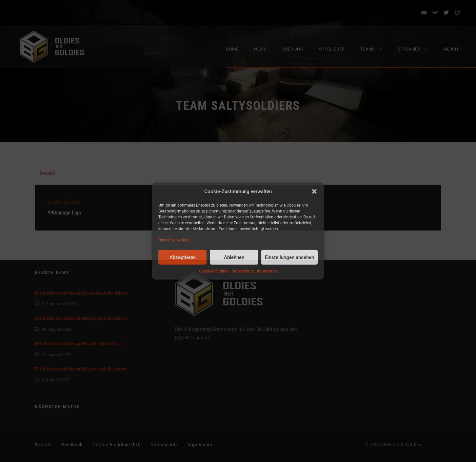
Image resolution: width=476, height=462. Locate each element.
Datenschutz (243, 271)
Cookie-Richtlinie (214, 271)
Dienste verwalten (174, 240)
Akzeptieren (183, 257)
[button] (314, 191)
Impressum (267, 271)
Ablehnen (234, 257)
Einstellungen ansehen (289, 257)
